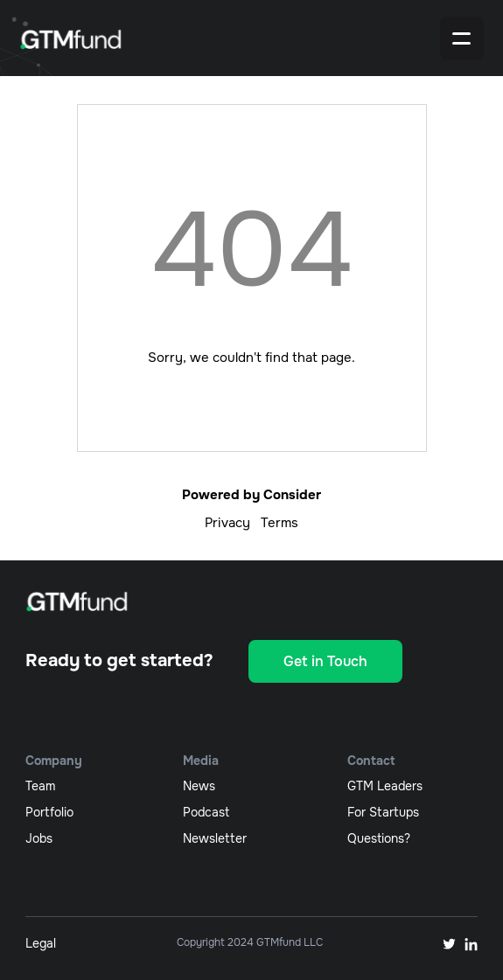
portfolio (49, 812)
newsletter (215, 838)
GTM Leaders (385, 786)
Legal (41, 943)
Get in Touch (325, 661)
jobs (39, 838)
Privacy (227, 523)
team (40, 786)
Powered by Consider (251, 495)
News (199, 786)
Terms (279, 523)
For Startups (383, 812)
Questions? (379, 838)
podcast (206, 812)
